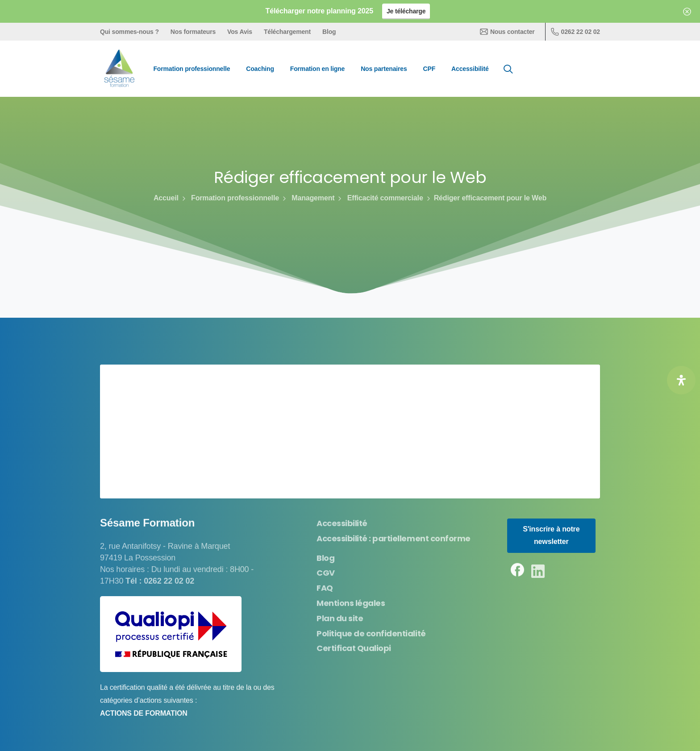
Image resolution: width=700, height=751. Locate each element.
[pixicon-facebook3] (517, 573)
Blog (329, 32)
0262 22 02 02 (575, 32)
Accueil (166, 198)
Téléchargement (287, 32)
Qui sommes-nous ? (129, 32)
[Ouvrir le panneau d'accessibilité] (681, 380)
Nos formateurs (193, 32)
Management (308, 198)
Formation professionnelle (230, 198)
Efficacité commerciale (379, 198)
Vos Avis (240, 32)
